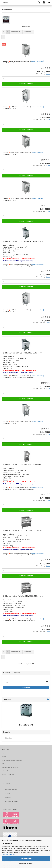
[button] (4, 32)
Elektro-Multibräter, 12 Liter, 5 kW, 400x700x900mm (22, 465)
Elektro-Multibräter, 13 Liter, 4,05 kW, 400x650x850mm (23, 241)
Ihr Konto (7, 793)
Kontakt (4, 757)
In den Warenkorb (26, 84)
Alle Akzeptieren (26, 858)
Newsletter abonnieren (11, 801)
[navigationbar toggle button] (49, 3)
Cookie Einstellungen (8, 774)
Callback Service (7, 771)
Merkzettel (8, 797)
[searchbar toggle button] (39, 3)
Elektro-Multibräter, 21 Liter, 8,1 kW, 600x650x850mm (23, 353)
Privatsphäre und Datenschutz (11, 767)
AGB (3, 764)
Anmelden (26, 687)
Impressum (5, 753)
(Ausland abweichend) (37, 61)
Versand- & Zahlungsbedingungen (12, 760)
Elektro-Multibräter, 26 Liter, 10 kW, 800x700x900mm (23, 530)
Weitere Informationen (26, 864)
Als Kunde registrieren (11, 789)
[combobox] (16, 32)
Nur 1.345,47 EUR (26, 725)
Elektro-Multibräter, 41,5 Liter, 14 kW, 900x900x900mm (23, 596)
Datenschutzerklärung (8, 854)
